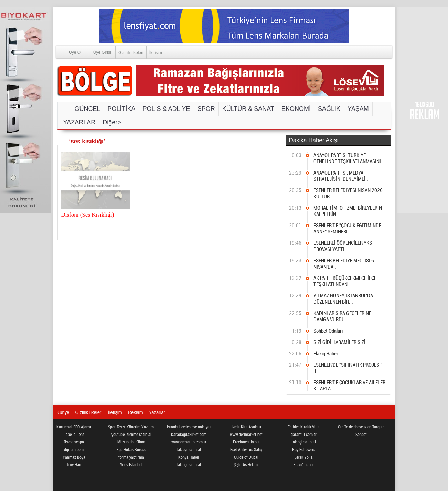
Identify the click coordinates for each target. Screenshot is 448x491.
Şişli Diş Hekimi (246, 464)
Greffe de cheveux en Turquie (361, 427)
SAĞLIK (329, 109)
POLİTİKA (122, 109)
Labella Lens (74, 434)
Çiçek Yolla (304, 457)
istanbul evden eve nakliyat (189, 427)
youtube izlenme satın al (131, 434)
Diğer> (112, 122)
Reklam (136, 412)
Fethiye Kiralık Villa (304, 427)
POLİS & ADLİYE (167, 109)
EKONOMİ (296, 109)
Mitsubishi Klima (131, 442)
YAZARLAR (79, 122)
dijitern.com (74, 449)
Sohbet (361, 434)
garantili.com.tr (304, 434)
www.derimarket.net (246, 434)
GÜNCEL (88, 109)
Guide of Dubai (246, 457)
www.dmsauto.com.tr (189, 442)
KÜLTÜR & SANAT (248, 109)
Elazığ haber (304, 464)
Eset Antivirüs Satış (246, 449)
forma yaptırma (131, 457)
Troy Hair (74, 464)
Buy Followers (304, 449)
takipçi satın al (189, 449)
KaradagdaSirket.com (189, 434)
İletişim (156, 53)
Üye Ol (69, 52)
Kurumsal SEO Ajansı (74, 427)
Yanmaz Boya (74, 457)
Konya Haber (189, 457)
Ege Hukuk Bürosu (131, 449)
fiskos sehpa (74, 442)
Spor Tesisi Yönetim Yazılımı (131, 427)
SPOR (206, 109)
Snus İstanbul (131, 464)
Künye (63, 412)
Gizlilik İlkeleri (131, 53)
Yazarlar (157, 412)
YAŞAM (358, 109)
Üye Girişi (98, 52)
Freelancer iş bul (246, 442)
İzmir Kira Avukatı (246, 427)
